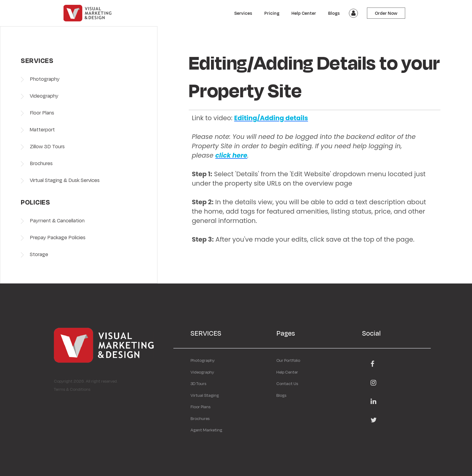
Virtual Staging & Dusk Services (65, 180)
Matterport (42, 129)
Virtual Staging (205, 395)
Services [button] (243, 13)
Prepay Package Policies (58, 237)
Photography (45, 79)
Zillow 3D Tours (47, 146)
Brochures (41, 163)
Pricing (272, 13)
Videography (44, 96)
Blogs (334, 13)
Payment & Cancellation (57, 220)
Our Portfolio (288, 360)
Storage (39, 254)
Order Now (386, 13)
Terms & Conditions (72, 389)
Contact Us (287, 384)
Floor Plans (42, 113)
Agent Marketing (206, 430)
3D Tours (198, 384)
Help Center (304, 13)
